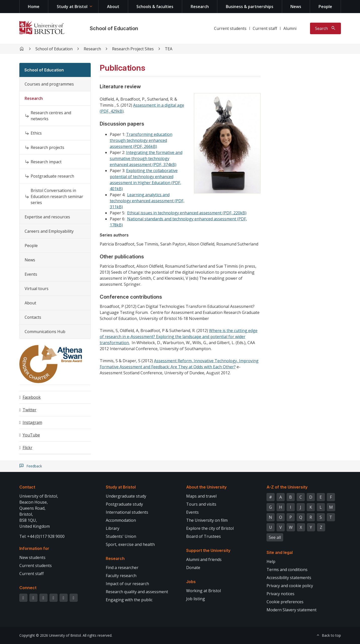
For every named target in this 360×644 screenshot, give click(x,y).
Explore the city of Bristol (210, 528)
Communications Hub (45, 332)
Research (200, 7)
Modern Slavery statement (292, 610)
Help (271, 561)
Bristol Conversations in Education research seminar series (57, 196)
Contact (27, 487)
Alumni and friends (204, 559)
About (113, 7)
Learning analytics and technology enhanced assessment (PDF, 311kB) (147, 201)
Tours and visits (201, 504)
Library (113, 528)
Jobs (191, 582)
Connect (28, 588)
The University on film (207, 520)
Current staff (265, 28)
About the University (206, 487)
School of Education (114, 28)
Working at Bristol (203, 591)
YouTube (31, 435)
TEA (169, 49)
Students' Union (121, 536)
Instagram (32, 422)
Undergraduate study (126, 496)
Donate (193, 568)
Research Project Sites (133, 49)
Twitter (30, 410)
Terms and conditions (287, 570)
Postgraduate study (124, 504)
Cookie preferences (285, 602)
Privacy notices (280, 594)
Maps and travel (201, 496)
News (296, 7)
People (325, 7)
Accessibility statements (289, 578)
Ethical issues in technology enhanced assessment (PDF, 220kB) (187, 213)
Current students (230, 28)
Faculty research (121, 576)
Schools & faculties (155, 7)
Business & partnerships (250, 7)
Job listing (196, 599)
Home (34, 7)
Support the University (208, 550)
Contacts (33, 317)
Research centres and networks (51, 116)
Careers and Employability (49, 231)
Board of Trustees (203, 536)
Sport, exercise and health (130, 544)
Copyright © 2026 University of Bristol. (50, 635)
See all (275, 537)
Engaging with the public (129, 600)
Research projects (47, 147)
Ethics (36, 133)
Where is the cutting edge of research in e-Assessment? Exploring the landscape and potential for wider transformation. (179, 337)
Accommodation (121, 520)
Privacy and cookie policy (290, 586)
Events (31, 274)
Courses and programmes (49, 84)
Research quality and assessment (137, 592)
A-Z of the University (287, 487)
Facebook (32, 397)
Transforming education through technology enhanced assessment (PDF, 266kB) (141, 140)
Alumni (290, 28)
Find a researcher (122, 568)
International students (127, 512)
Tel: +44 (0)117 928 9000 (42, 536)
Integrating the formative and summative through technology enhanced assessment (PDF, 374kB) (146, 158)
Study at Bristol (72, 7)
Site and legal (280, 552)
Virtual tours (37, 289)
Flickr (28, 448)
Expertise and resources (47, 217)
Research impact (46, 162)
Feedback (34, 466)
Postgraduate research (52, 176)
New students (32, 557)
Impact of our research (127, 584)
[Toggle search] (325, 28)
